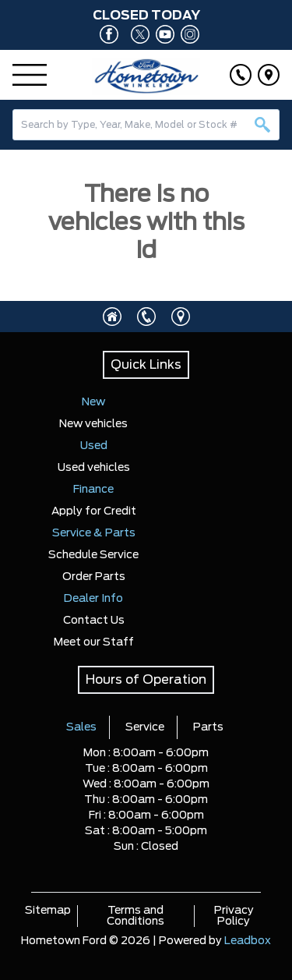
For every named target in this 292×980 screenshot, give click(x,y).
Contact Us (94, 621)
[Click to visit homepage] (112, 317)
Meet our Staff (94, 642)
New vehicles (93, 424)
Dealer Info (93, 599)
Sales (81, 727)
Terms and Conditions (135, 916)
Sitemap (48, 911)
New (93, 402)
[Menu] (30, 75)
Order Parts (94, 577)
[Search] (146, 125)
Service (145, 727)
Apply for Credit (94, 511)
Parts (208, 727)
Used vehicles (94, 468)
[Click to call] (241, 75)
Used (94, 446)
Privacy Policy (234, 916)
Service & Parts (94, 533)
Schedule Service (93, 555)
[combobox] (146, 125)
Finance (93, 490)
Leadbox (248, 941)
